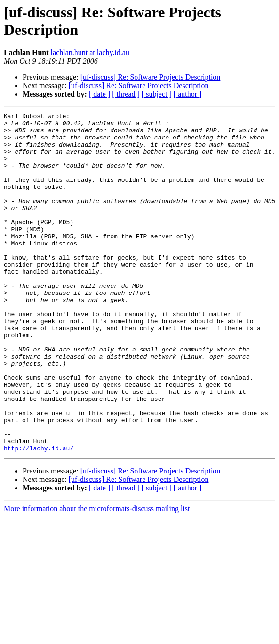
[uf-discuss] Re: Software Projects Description (151, 77)
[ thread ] (126, 94)
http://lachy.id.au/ (39, 516)
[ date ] (100, 94)
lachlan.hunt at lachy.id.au (90, 53)
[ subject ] (157, 94)
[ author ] (188, 94)
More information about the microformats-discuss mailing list (97, 576)
